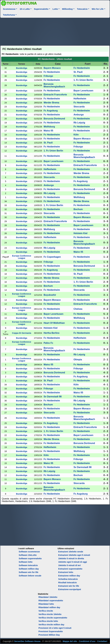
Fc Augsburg (51, 111)
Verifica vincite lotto (48, 621)
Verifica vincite (46, 611)
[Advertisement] (55, 31)
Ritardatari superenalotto (51, 601)
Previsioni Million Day (49, 635)
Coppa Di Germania (22, 333)
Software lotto (26, 562)
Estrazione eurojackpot (70, 589)
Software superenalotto (30, 558)
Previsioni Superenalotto (51, 631)
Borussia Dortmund (54, 119)
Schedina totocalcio (68, 579)
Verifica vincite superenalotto (53, 618)
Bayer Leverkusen (83, 91)
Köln (76, 135)
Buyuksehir (50, 295)
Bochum (78, 209)
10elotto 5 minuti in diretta (71, 558)
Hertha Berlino (51, 333)
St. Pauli (78, 72)
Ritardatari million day (49, 607)
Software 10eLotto (28, 555)
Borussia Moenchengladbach (54, 85)
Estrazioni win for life (69, 586)
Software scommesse (29, 552)
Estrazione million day (69, 576)
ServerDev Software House (27, 641)
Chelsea (78, 309)
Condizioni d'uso (87, 641)
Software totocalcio (28, 565)
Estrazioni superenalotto (70, 569)
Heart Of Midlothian (54, 323)
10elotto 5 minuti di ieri (70, 565)
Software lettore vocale (30, 576)
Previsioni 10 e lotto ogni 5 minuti (55, 628)
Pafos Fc (48, 343)
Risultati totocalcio (68, 583)
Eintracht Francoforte (55, 95)
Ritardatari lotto (46, 604)
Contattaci (102, 641)
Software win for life (29, 572)
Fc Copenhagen (52, 257)
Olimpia (78, 360)
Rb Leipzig (79, 123)
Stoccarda (79, 107)
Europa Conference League (22, 257)
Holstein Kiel (80, 233)
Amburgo (79, 115)
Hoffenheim (80, 99)
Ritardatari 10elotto (48, 597)
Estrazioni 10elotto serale (71, 552)
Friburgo (48, 76)
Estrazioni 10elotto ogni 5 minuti (74, 555)
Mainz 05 (48, 131)
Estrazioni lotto (66, 572)
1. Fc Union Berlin (83, 80)
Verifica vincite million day (51, 625)
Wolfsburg (49, 127)
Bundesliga (22, 68)
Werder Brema (51, 103)
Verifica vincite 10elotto (50, 614)
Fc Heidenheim (82, 68)
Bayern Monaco (52, 68)
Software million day (29, 569)
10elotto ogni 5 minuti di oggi (73, 562)
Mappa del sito (70, 641)
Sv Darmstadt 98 (52, 397)
